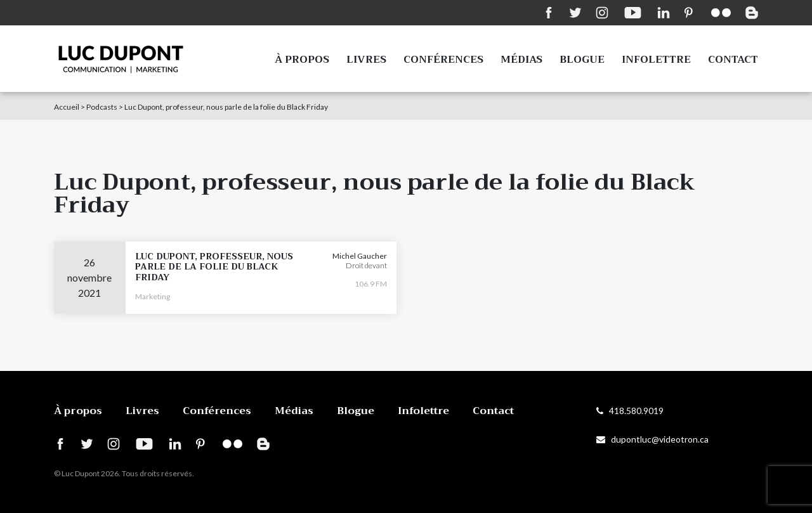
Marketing (153, 296)
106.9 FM (371, 284)
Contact (733, 60)
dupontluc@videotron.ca (652, 439)
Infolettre (656, 60)
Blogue (582, 60)
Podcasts (102, 107)
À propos (302, 60)
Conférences (443, 60)
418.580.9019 (630, 411)
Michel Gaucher (360, 256)
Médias (521, 60)
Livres (366, 60)
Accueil (67, 107)
